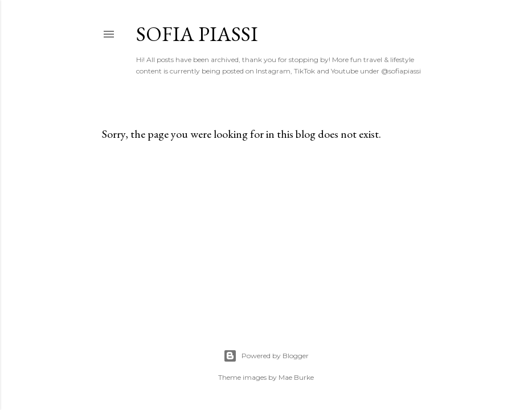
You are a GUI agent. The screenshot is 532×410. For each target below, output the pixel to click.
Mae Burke (296, 377)
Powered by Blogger (266, 356)
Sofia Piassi (197, 34)
